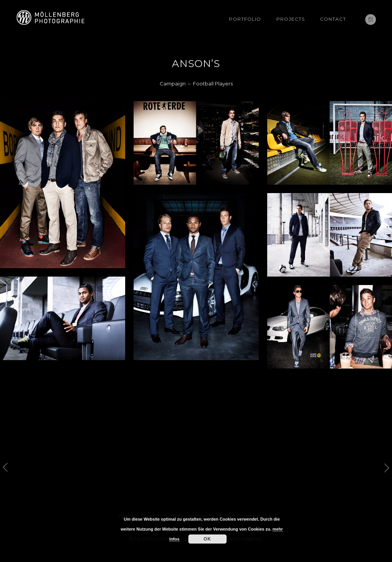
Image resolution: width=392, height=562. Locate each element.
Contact (333, 19)
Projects (291, 19)
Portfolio (245, 19)
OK (207, 539)
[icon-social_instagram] (371, 20)
